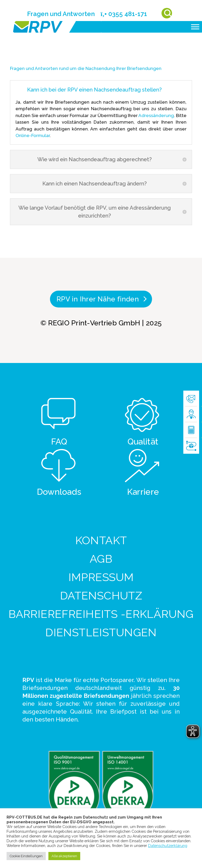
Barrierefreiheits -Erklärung (101, 614)
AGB (101, 559)
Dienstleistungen (101, 632)
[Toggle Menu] (195, 27)
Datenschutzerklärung (168, 846)
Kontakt (101, 540)
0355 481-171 (124, 14)
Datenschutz (101, 596)
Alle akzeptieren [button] (64, 856)
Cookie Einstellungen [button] (26, 856)
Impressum (101, 577)
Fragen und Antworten (61, 14)
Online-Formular (33, 135)
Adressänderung (156, 115)
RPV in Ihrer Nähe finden (98, 299)
